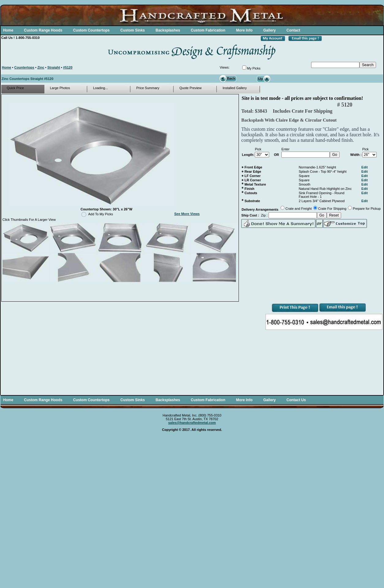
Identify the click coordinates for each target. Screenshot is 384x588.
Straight (54, 67)
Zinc (41, 67)
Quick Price (15, 88)
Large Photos (60, 88)
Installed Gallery (235, 88)
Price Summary (148, 88)
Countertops (24, 67)
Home (8, 30)
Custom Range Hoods (43, 30)
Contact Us (296, 400)
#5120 (68, 67)
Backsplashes (168, 30)
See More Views (187, 214)
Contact (293, 30)
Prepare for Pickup (367, 209)
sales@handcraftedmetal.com (192, 423)
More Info (244, 30)
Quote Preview (190, 88)
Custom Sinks (133, 30)
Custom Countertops (91, 30)
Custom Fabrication (208, 30)
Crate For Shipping (332, 209)
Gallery (270, 30)
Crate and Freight (299, 209)
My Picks (254, 68)
